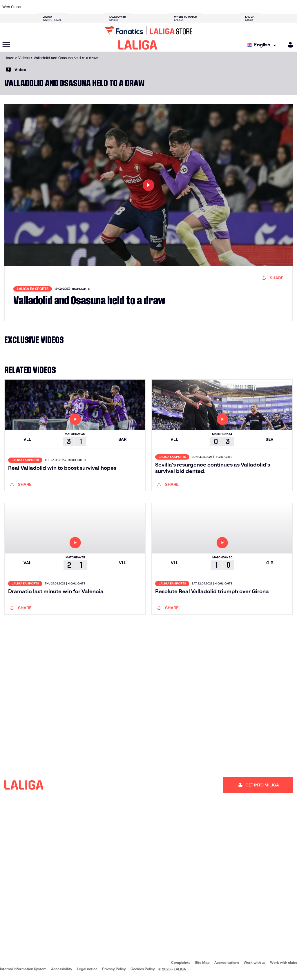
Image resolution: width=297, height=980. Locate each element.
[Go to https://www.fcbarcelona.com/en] (99, 7)
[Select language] (263, 45)
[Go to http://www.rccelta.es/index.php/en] (167, 7)
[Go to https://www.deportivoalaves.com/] (71, 7)
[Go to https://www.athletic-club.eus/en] (30, 7)
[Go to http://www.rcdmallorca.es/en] (194, 7)
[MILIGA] (289, 45)
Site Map (202, 962)
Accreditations (227, 962)
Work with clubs (284, 962)
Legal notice (87, 969)
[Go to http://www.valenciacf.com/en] (277, 7)
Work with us (255, 962)
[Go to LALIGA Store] (148, 30)
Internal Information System (23, 969)
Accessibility (62, 969)
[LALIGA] (138, 45)
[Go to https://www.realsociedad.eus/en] (249, 7)
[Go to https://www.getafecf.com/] (112, 7)
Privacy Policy (114, 969)
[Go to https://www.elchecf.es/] (85, 7)
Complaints (181, 962)
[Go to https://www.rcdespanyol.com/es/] (181, 7)
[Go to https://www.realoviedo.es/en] (236, 7)
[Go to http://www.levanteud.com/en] (140, 7)
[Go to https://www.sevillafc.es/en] (263, 7)
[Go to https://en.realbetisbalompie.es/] (208, 7)
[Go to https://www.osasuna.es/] (57, 7)
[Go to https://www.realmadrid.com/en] (222, 7)
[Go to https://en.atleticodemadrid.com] (44, 7)
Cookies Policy (143, 969)
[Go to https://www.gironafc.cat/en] (126, 7)
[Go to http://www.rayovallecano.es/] (153, 7)
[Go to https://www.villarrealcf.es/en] (290, 7)
